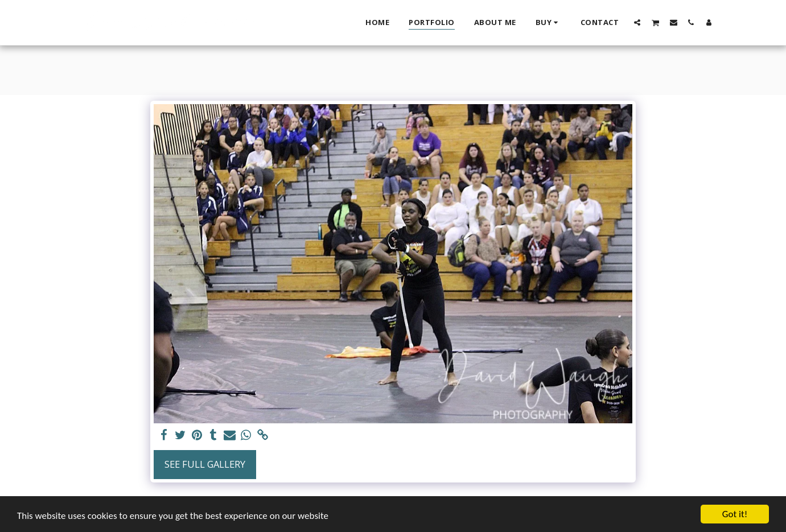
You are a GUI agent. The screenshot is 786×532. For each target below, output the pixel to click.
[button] (637, 22)
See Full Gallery (205, 464)
